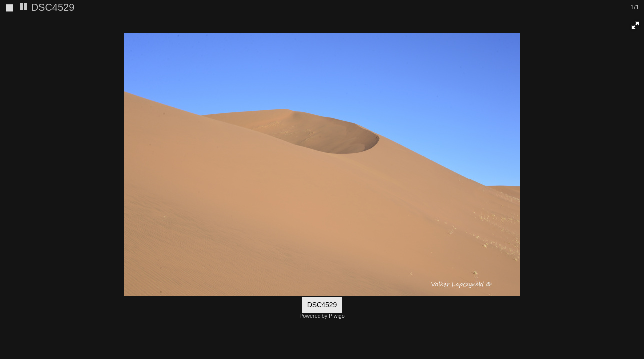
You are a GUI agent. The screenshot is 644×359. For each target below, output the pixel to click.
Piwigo (337, 316)
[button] (635, 25)
